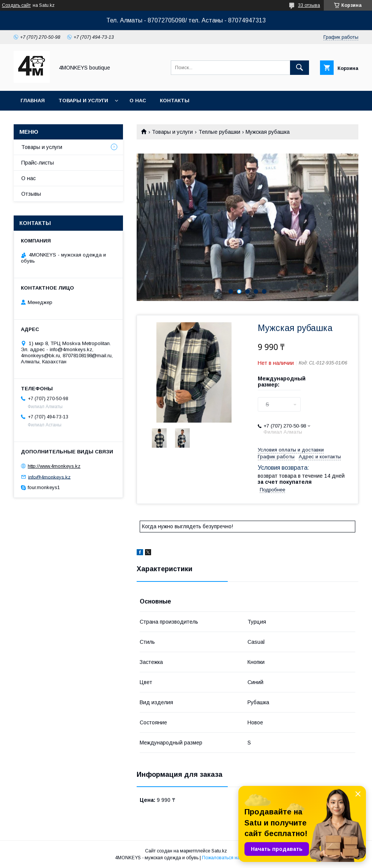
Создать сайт (16, 5)
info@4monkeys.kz (49, 477)
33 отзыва (309, 5)
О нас (138, 101)
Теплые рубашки (219, 132)
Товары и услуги (83, 101)
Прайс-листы (38, 163)
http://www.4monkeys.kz (54, 466)
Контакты (175, 101)
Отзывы (31, 194)
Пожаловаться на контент (230, 858)
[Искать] (299, 68)
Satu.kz (219, 851)
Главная (33, 101)
